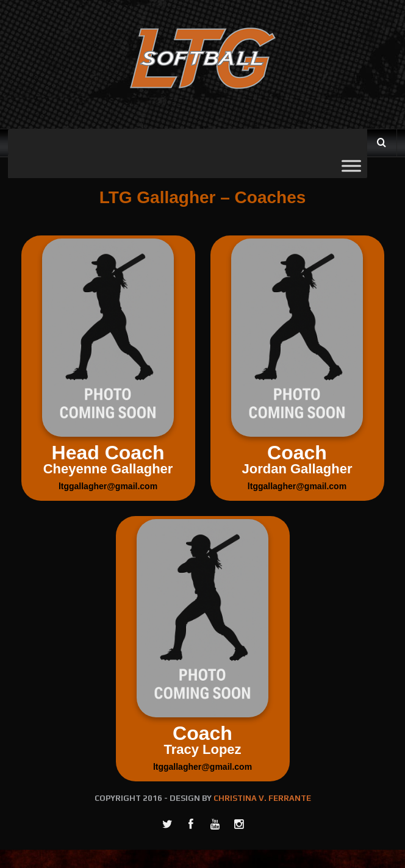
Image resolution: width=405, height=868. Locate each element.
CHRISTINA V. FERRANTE (262, 798)
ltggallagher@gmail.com (108, 486)
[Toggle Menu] (351, 166)
